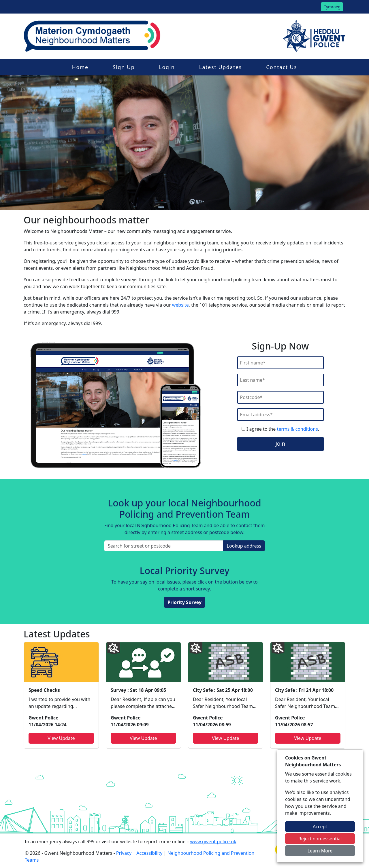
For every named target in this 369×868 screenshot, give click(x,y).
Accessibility (149, 853)
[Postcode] (280, 397)
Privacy (124, 853)
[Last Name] (280, 380)
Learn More (320, 851)
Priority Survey (184, 602)
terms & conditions (297, 429)
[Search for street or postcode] (164, 546)
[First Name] (280, 363)
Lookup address (244, 546)
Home (80, 67)
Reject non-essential (320, 839)
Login (167, 67)
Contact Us (282, 67)
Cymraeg (332, 7)
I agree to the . (280, 429)
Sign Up (124, 67)
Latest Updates (221, 67)
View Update (61, 738)
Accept (320, 827)
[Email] (280, 415)
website (180, 305)
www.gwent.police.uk (213, 842)
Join (280, 444)
